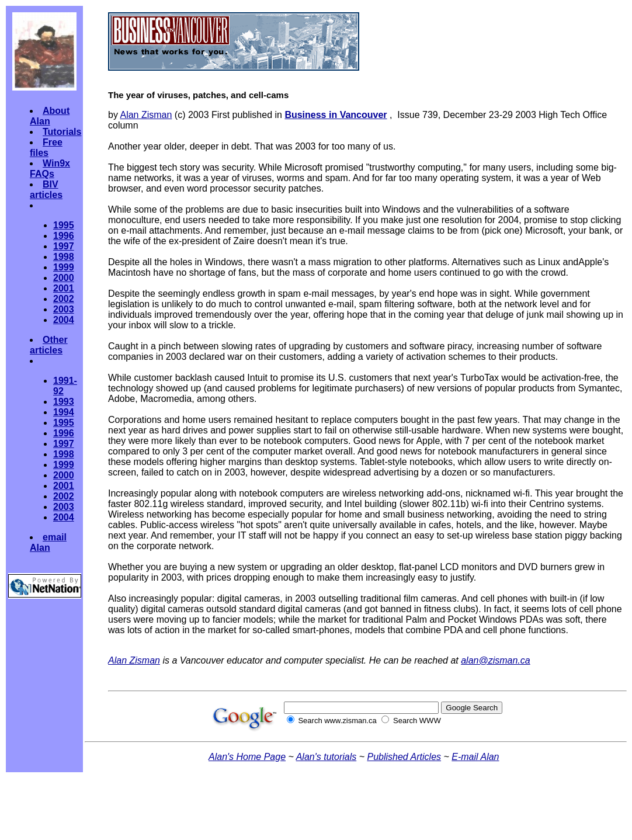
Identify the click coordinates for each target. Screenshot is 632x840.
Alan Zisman (146, 115)
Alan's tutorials (327, 757)
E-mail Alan (475, 757)
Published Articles (404, 757)
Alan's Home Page (247, 757)
